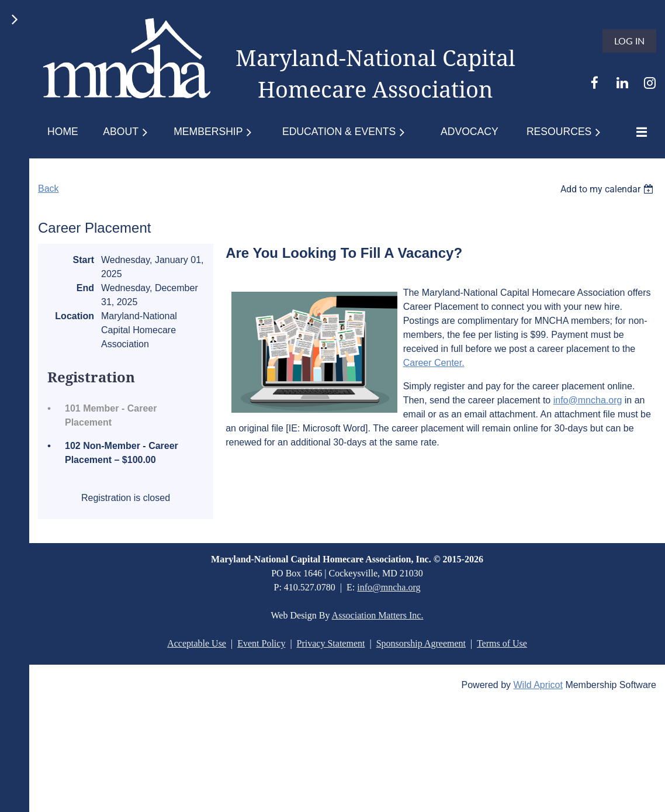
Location (75, 316)
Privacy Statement (331, 643)
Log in (629, 41)
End (85, 288)
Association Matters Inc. (378, 615)
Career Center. (434, 363)
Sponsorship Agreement (421, 643)
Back (49, 189)
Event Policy (261, 643)
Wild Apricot (538, 685)
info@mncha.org (588, 400)
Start (84, 260)
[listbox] (608, 189)
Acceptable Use (197, 643)
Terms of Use (502, 643)
